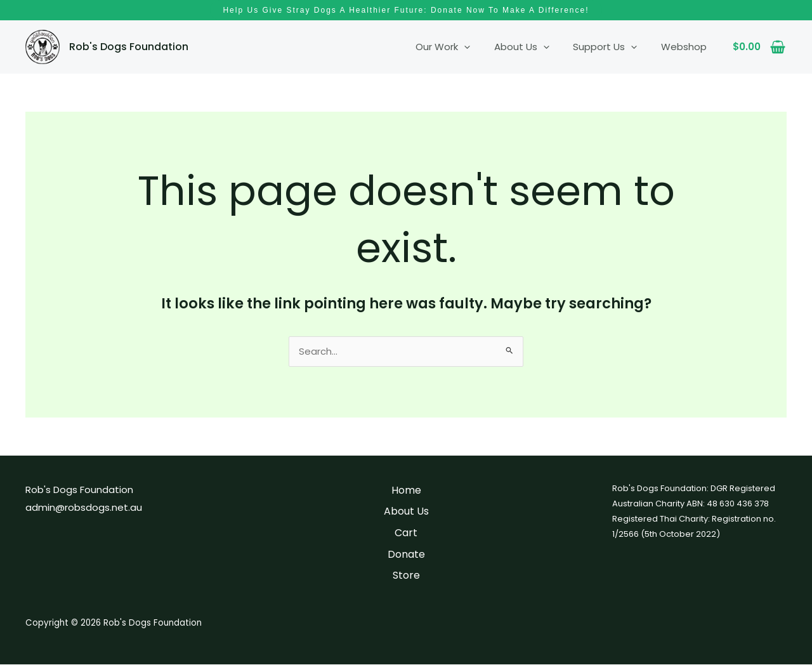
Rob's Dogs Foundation (129, 47)
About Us (534, 47)
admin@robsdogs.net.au (84, 508)
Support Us (612, 47)
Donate (406, 555)
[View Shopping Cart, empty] (759, 47)
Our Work (460, 47)
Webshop (686, 47)
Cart (406, 533)
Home (406, 491)
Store (406, 576)
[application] (481, 47)
